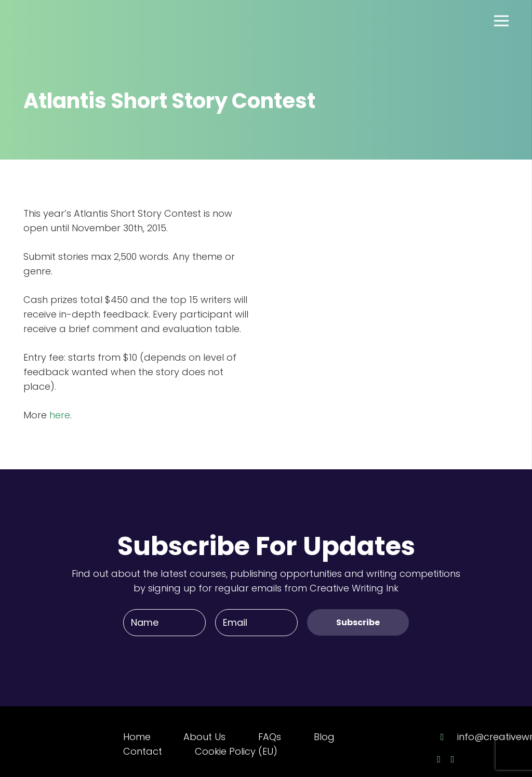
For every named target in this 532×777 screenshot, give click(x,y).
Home (137, 737)
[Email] (256, 623)
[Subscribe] (358, 622)
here (60, 415)
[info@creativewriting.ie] (447, 737)
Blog (324, 737)
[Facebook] (439, 759)
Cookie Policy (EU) (236, 751)
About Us (204, 737)
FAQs (270, 737)
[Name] (164, 623)
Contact (143, 751)
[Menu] (502, 21)
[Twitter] (453, 759)
